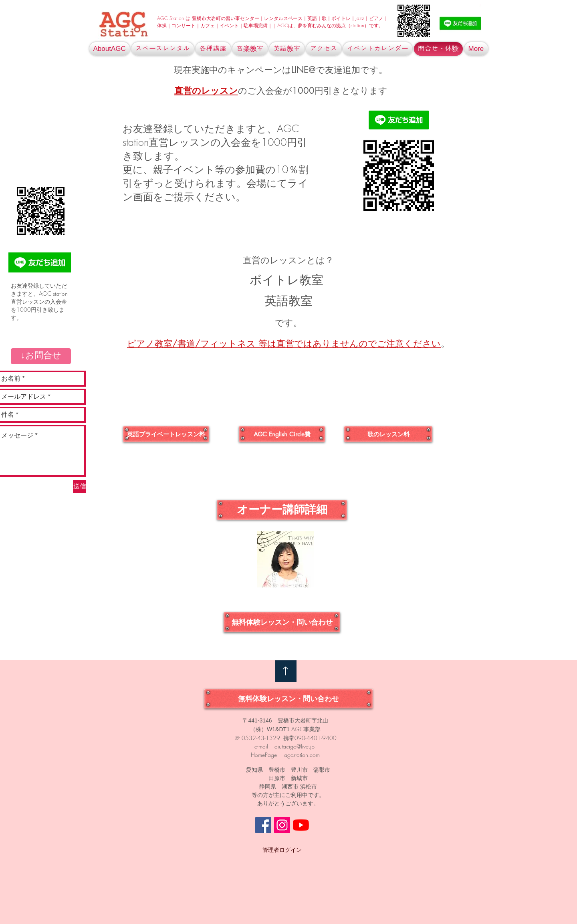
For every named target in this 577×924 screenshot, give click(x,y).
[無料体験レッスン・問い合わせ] (288, 699)
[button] (41, 356)
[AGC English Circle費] (282, 434)
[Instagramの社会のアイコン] (282, 825)
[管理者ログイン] (282, 850)
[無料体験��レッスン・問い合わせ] (282, 622)
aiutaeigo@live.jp (295, 746)
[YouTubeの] (301, 825)
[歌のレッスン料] (388, 434)
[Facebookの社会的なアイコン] (263, 825)
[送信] (80, 486)
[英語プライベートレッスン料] (166, 434)
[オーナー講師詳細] (282, 510)
